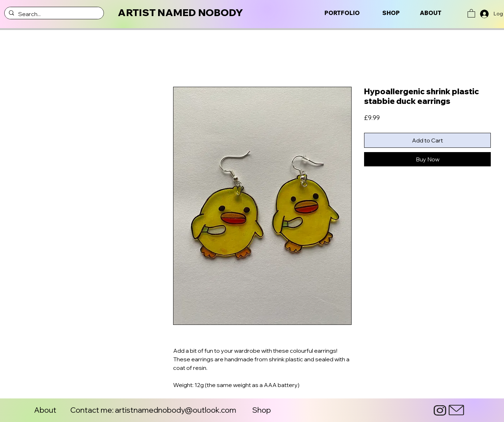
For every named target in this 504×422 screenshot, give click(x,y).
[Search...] (53, 14)
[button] (471, 13)
